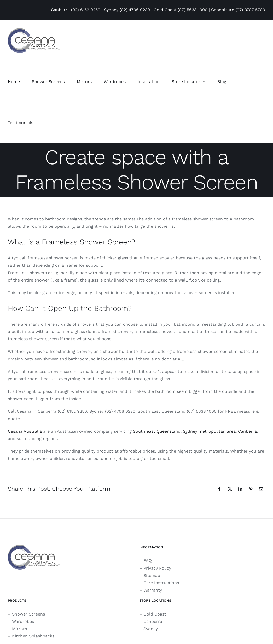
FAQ (148, 561)
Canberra (247, 431)
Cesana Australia (25, 431)
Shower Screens (28, 614)
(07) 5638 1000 (193, 10)
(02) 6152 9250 (86, 10)
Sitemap (152, 575)
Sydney (151, 629)
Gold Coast (155, 614)
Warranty (153, 590)
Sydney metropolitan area (209, 431)
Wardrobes (23, 621)
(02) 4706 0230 (135, 10)
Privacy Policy (157, 568)
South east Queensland (157, 431)
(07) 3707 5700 (250, 10)
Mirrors (19, 629)
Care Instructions (161, 583)
